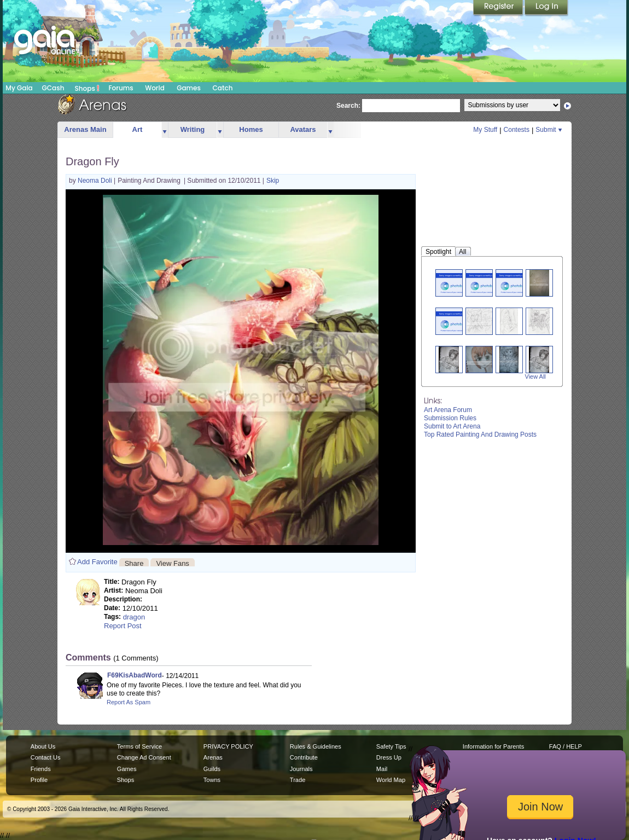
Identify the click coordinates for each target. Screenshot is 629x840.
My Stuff (485, 130)
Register (499, 8)
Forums (121, 88)
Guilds (212, 769)
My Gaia (19, 88)
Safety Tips (391, 746)
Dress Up (389, 757)
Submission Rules (450, 418)
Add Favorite (97, 562)
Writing (193, 129)
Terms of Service (139, 746)
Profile (39, 780)
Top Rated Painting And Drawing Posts (480, 435)
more (165, 130)
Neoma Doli (96, 181)
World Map (391, 780)
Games (189, 88)
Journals (301, 769)
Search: (348, 106)
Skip (273, 181)
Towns (212, 780)
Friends (41, 769)
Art (138, 129)
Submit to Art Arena (452, 426)
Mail (382, 769)
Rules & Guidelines (316, 746)
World (155, 88)
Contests (517, 130)
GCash (53, 88)
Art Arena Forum (448, 410)
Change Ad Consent (144, 757)
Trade (298, 780)
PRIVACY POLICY (228, 746)
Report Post (123, 626)
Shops (87, 88)
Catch (223, 88)
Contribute (304, 757)
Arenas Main (85, 129)
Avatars (303, 129)
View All (535, 376)
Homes (251, 129)
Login (546, 8)
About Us (43, 746)
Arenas (213, 757)
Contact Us (46, 757)
